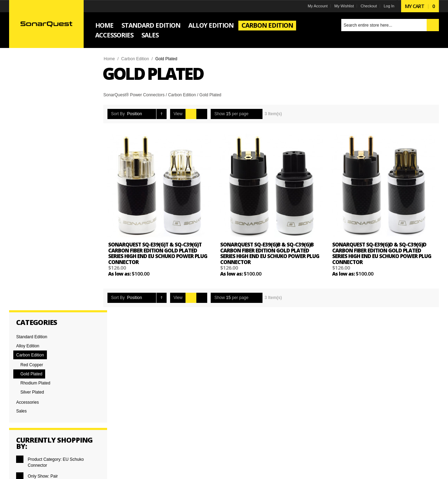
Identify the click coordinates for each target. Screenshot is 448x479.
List (202, 114)
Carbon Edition (135, 59)
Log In (389, 6)
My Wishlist (344, 6)
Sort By (118, 114)
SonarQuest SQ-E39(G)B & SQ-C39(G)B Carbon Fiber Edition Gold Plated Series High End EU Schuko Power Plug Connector (270, 253)
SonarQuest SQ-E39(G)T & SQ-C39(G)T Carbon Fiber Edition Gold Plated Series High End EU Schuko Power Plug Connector (158, 253)
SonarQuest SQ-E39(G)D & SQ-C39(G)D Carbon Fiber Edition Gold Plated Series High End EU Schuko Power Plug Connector (382, 253)
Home (110, 59)
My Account (318, 6)
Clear (27, 237)
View (178, 114)
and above (34, 281)
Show (220, 114)
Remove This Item (20, 204)
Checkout (369, 6)
